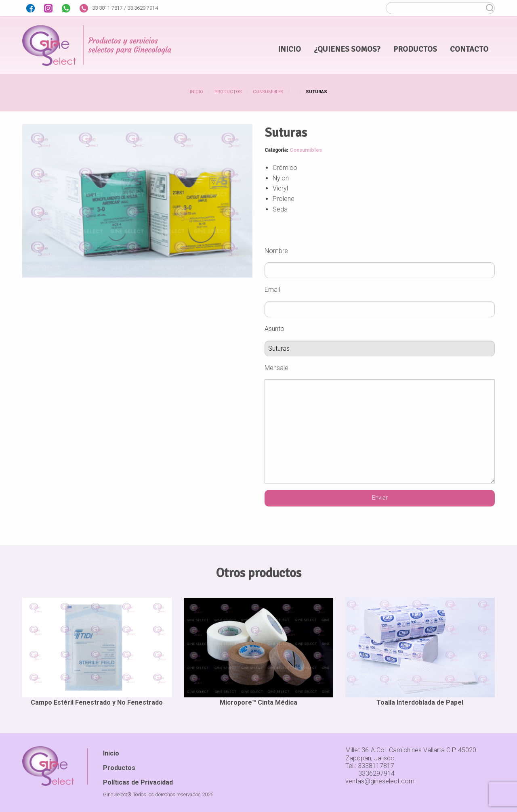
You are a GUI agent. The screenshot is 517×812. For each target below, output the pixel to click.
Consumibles (268, 92)
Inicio (197, 92)
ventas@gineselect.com (380, 781)
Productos (228, 92)
